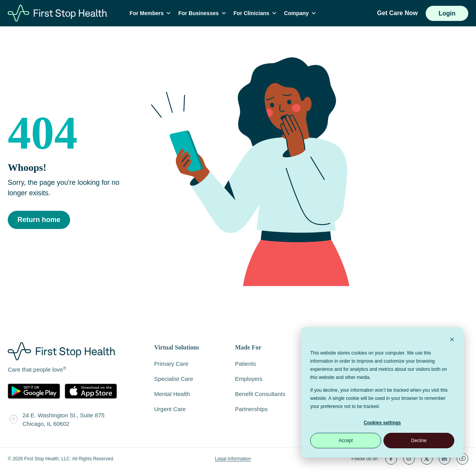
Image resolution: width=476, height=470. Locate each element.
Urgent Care (170, 409)
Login (447, 13)
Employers (249, 379)
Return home (39, 220)
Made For (248, 348)
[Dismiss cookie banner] (452, 340)
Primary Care (171, 364)
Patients (246, 364)
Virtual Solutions (177, 348)
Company (301, 13)
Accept (346, 441)
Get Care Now (398, 13)
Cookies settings (382, 423)
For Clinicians (256, 13)
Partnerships (251, 409)
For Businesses (203, 13)
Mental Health (172, 394)
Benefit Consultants (260, 394)
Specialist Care (174, 379)
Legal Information (233, 459)
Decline (419, 441)
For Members (151, 13)
